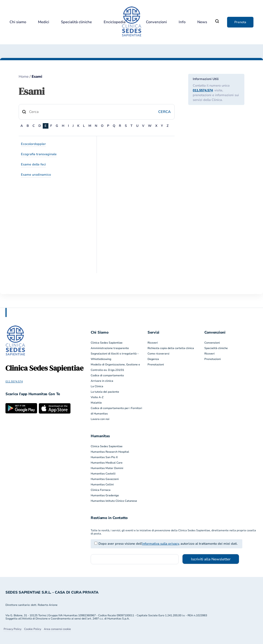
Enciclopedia (115, 22)
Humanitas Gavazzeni (105, 479)
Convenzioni (156, 22)
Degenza (153, 359)
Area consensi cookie (57, 629)
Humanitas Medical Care (107, 463)
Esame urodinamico (36, 175)
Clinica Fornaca (101, 490)
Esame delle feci (33, 164)
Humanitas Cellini (102, 484)
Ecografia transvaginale (39, 154)
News (202, 22)
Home (24, 77)
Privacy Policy (13, 629)
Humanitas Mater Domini (107, 468)
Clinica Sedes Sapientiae (107, 343)
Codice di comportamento (107, 375)
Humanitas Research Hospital (110, 452)
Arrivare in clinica (102, 381)
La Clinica (97, 386)
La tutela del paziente (105, 392)
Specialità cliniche (76, 22)
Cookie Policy (33, 629)
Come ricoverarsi (158, 354)
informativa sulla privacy (160, 544)
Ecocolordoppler (33, 144)
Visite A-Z (97, 397)
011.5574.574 (203, 90)
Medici (44, 22)
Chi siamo (18, 22)
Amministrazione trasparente (110, 348)
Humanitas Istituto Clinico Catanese (114, 501)
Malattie (96, 403)
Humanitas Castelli (103, 474)
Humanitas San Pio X (104, 457)
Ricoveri (153, 343)
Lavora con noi (100, 419)
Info (182, 22)
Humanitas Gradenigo (105, 495)
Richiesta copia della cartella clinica (171, 348)
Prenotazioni (156, 364)
